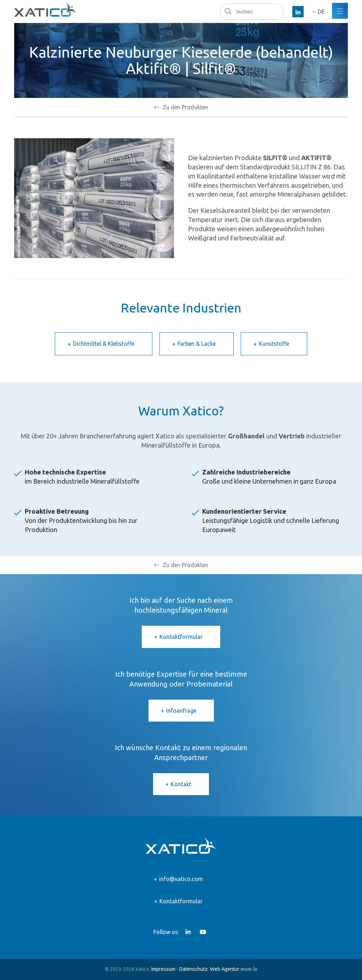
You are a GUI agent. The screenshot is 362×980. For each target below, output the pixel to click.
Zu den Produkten (185, 107)
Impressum (163, 969)
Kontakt (181, 784)
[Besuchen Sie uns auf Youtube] (203, 932)
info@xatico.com (181, 879)
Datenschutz (194, 969)
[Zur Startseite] (45, 10)
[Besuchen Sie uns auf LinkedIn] (298, 12)
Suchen (228, 11)
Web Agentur (225, 969)
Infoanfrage (181, 711)
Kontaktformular (181, 637)
